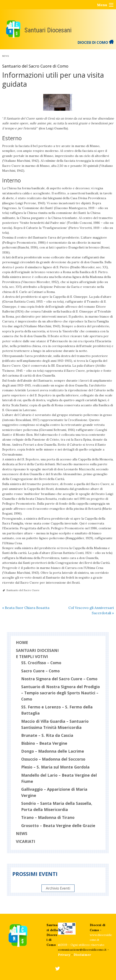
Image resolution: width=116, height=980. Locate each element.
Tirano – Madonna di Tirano (48, 817)
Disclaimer (82, 955)
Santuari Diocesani (48, 30)
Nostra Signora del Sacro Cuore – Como (59, 679)
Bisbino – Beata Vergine (44, 743)
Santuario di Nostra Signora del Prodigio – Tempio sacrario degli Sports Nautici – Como (61, 693)
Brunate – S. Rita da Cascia (47, 735)
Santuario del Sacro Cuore (23, 590)
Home (22, 642)
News (6, 56)
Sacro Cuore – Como (40, 671)
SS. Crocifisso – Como (41, 663)
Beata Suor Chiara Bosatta (26, 608)
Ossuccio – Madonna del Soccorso (53, 759)
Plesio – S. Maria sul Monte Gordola (55, 767)
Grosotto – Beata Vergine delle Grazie (58, 826)
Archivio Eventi (58, 888)
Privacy (64, 955)
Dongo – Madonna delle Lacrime (53, 751)
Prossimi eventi (35, 874)
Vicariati (25, 841)
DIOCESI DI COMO (96, 42)
